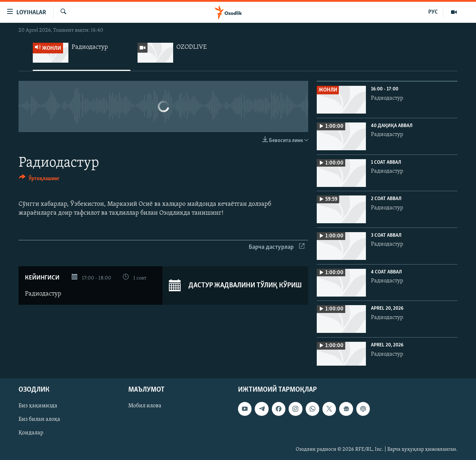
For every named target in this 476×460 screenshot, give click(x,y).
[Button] (39, 180)
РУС (433, 12)
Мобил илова (145, 406)
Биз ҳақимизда (38, 406)
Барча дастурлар (277, 247)
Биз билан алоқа (39, 420)
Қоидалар (31, 433)
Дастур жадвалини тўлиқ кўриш (235, 286)
